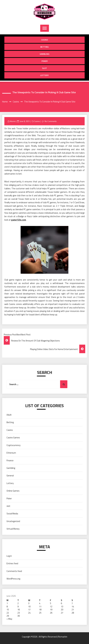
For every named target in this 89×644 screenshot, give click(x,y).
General (10, 476)
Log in (9, 556)
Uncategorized (13, 521)
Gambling (44, 54)
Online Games (13, 491)
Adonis (13, 121)
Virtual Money (13, 529)
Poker (45, 61)
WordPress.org (13, 579)
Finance (10, 460)
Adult (9, 415)
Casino (44, 40)
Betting (44, 47)
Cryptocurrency (14, 445)
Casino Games (13, 438)
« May (9, 619)
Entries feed (12, 563)
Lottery (44, 75)
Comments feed (14, 571)
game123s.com (19, 220)
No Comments (51, 121)
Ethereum (11, 453)
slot (44, 68)
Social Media (12, 514)
